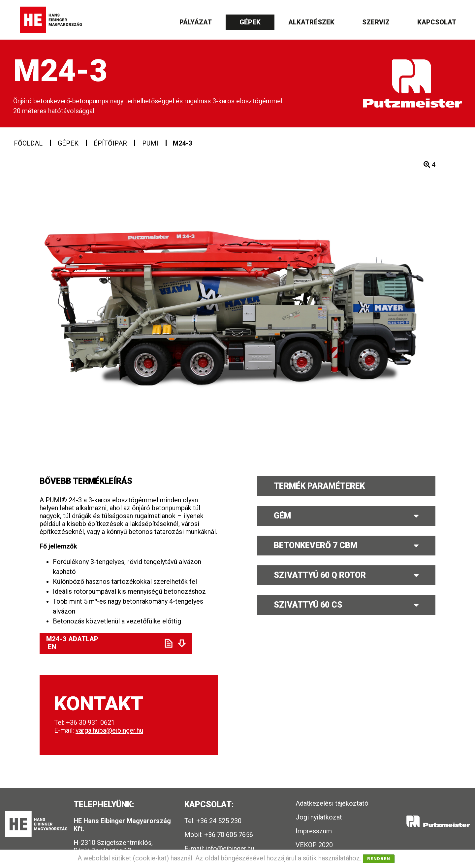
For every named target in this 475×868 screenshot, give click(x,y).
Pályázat (196, 22)
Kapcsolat (437, 22)
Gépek (250, 22)
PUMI (150, 143)
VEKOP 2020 (314, 845)
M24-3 (182, 143)
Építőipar (110, 143)
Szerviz (376, 22)
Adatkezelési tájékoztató (332, 803)
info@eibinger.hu (230, 849)
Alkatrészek (311, 22)
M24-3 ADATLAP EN (99, 643)
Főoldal (28, 143)
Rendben (379, 859)
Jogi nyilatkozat (319, 817)
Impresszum (314, 831)
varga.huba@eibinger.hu (109, 730)
